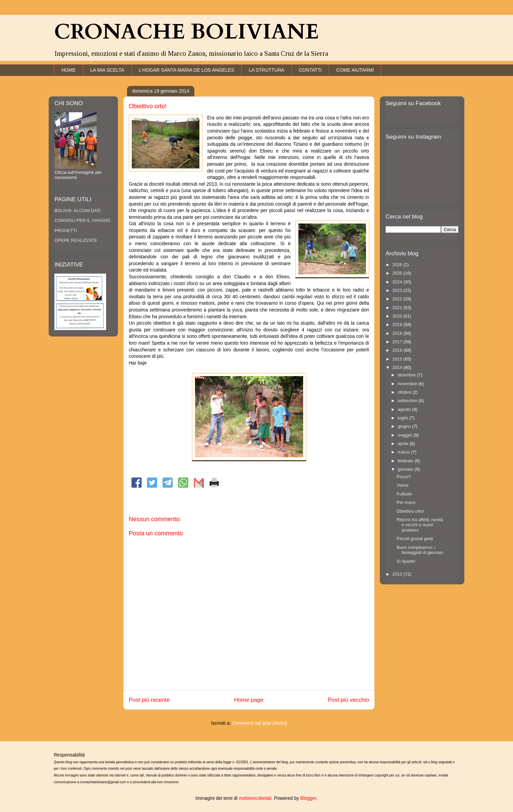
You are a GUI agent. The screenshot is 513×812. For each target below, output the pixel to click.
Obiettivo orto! (410, 511)
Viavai (402, 485)
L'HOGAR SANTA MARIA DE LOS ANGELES (187, 70)
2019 (398, 324)
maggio (406, 435)
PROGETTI (66, 230)
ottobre (405, 392)
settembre (408, 401)
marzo (405, 452)
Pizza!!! (404, 477)
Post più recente (149, 700)
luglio (404, 418)
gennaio (406, 469)
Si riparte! (406, 561)
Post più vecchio (348, 700)
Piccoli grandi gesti (415, 539)
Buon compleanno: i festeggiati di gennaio (420, 550)
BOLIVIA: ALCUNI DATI (78, 211)
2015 (398, 359)
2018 (398, 333)
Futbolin (404, 494)
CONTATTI (310, 70)
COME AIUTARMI (355, 70)
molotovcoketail (255, 798)
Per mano (406, 502)
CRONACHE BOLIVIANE (186, 32)
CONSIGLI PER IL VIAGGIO (82, 220)
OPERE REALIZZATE (76, 240)
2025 (398, 273)
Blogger (308, 798)
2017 (398, 342)
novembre (408, 384)
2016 (398, 350)
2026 (398, 265)
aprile (404, 444)
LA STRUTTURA (266, 70)
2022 (398, 299)
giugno (405, 426)
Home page (249, 700)
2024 (398, 282)
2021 (398, 308)
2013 (398, 574)
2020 (398, 316)
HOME (69, 70)
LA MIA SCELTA (107, 70)
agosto (405, 409)
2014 (398, 367)
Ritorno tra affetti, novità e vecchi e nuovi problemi (420, 525)
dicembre (407, 375)
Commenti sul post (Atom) (260, 723)
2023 (398, 290)
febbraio (406, 461)
